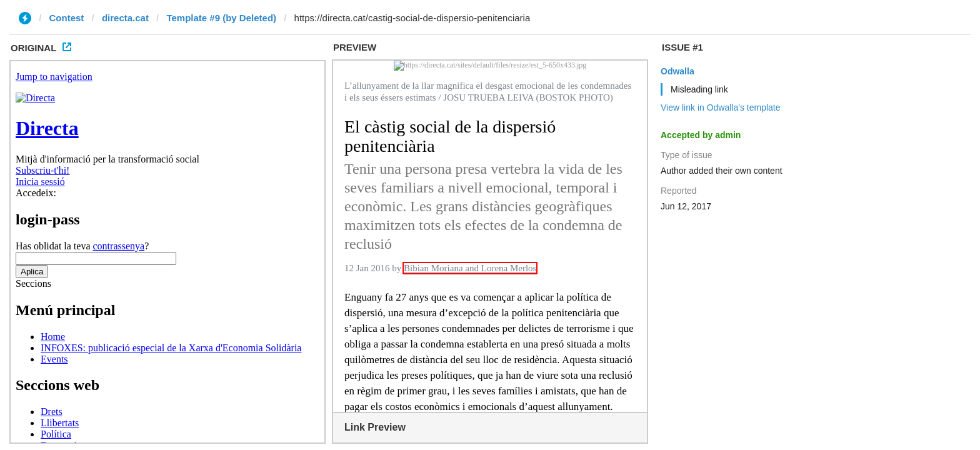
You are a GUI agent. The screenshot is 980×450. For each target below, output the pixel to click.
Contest (67, 18)
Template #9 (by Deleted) (221, 18)
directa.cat (125, 18)
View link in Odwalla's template (721, 107)
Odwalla (677, 71)
